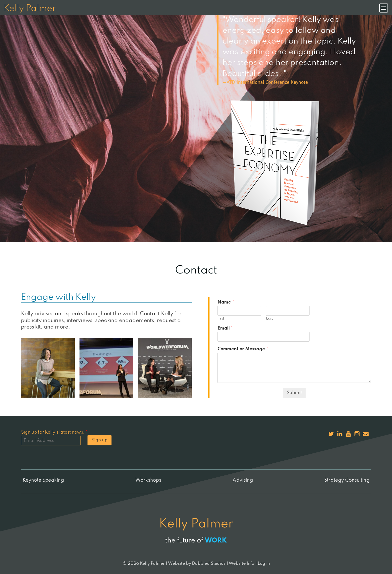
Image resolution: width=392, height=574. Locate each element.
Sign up (99, 440)
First (221, 319)
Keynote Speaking (42, 480)
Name (226, 302)
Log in (264, 563)
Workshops (147, 480)
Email (225, 328)
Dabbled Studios (209, 563)
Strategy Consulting (348, 480)
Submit (294, 393)
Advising (243, 480)
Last (269, 319)
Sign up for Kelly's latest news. (54, 432)
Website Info (241, 563)
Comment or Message (243, 349)
